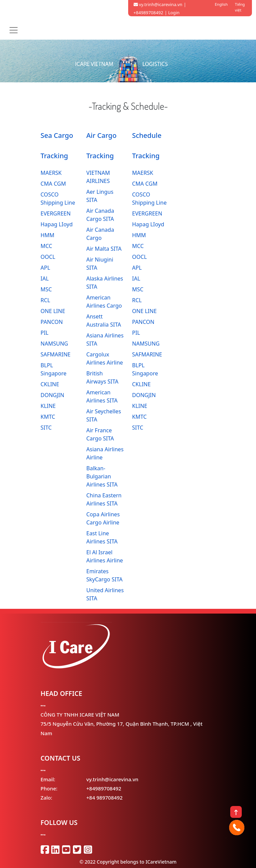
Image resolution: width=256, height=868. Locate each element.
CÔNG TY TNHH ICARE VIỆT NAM (80, 715)
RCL (45, 300)
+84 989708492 (105, 798)
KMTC (48, 417)
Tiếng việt (240, 7)
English (221, 4)
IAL (45, 278)
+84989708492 (104, 788)
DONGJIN (53, 395)
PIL (45, 333)
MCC (46, 246)
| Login (172, 13)
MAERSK (51, 173)
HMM (48, 235)
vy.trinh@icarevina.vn (158, 4)
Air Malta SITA (104, 249)
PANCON (52, 322)
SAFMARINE (56, 354)
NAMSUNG (54, 344)
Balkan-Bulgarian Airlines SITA (102, 476)
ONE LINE (53, 311)
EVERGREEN (56, 213)
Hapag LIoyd (57, 224)
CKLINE (50, 384)
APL (45, 268)
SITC (46, 428)
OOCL (48, 257)
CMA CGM (53, 184)
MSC (46, 289)
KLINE (48, 406)
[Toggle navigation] (14, 30)
